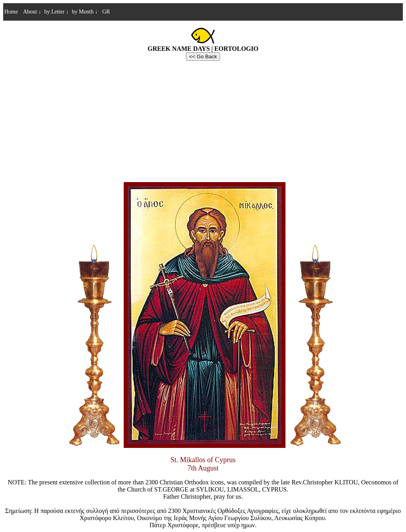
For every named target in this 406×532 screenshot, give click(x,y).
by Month (85, 12)
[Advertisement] (203, 120)
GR (105, 12)
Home (11, 12)
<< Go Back (203, 57)
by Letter (56, 12)
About (32, 12)
